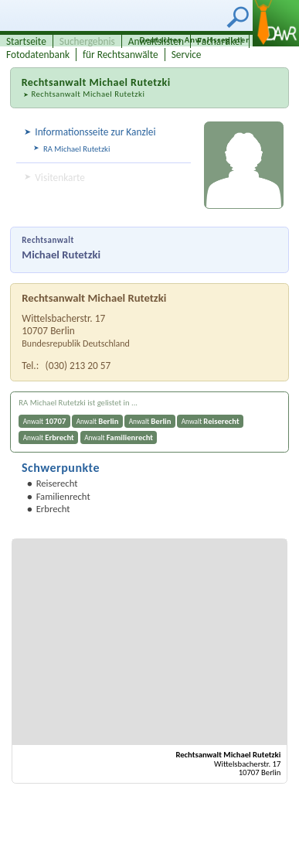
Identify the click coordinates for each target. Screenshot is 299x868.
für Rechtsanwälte (121, 55)
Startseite (26, 41)
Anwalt (45, 421)
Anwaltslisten (156, 41)
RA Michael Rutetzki (76, 149)
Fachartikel (220, 41)
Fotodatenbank (38, 55)
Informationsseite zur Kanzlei (95, 132)
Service (187, 55)
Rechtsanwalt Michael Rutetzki (88, 94)
